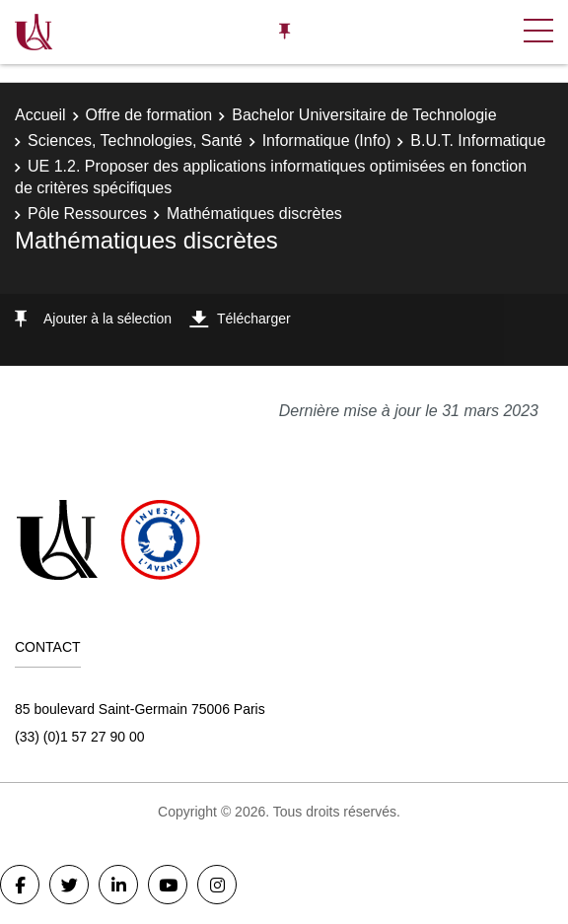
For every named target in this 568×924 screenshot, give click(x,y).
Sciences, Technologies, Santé (135, 141)
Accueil (40, 115)
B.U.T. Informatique (478, 141)
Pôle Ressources (87, 213)
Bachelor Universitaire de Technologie (364, 115)
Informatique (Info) (327, 141)
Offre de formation (149, 115)
